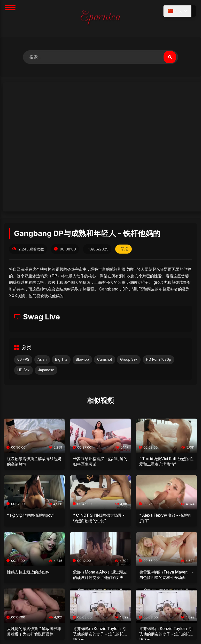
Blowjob (82, 359)
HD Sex (24, 370)
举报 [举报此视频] (124, 249)
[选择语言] (178, 11)
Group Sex (129, 359)
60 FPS (23, 359)
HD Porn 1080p (159, 359)
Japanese (46, 370)
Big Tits (61, 359)
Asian (42, 359)
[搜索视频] (170, 57)
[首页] (100, 18)
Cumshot (105, 359)
